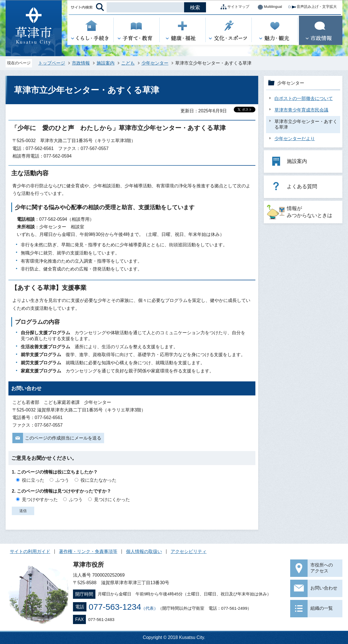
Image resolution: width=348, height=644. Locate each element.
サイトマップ (234, 7)
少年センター (155, 63)
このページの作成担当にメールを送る (63, 438)
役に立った (33, 480)
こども (128, 63)
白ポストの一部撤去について (304, 98)
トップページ (52, 63)
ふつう (62, 480)
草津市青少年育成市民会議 (301, 110)
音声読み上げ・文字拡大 (312, 7)
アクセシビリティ (189, 551)
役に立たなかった (99, 480)
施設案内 (106, 63)
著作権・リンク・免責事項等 (88, 551)
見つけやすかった (40, 500)
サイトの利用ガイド (30, 551)
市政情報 (81, 63)
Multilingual (268, 7)
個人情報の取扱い (144, 551)
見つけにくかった (112, 500)
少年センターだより (295, 139)
